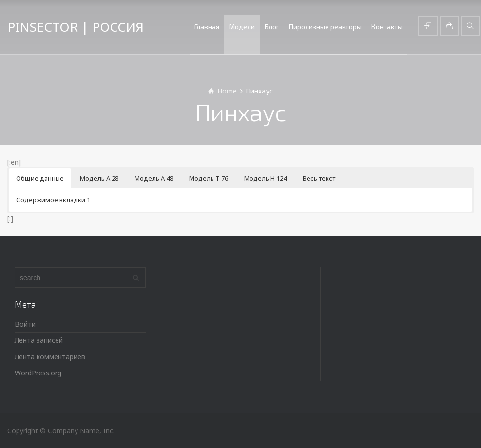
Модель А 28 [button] (99, 178)
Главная (207, 27)
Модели (242, 27)
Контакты (387, 27)
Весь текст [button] (319, 178)
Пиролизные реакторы (325, 27)
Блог (272, 27)
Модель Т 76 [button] (209, 178)
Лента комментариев (50, 357)
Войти (25, 324)
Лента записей (39, 340)
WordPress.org (38, 373)
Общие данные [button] (40, 178)
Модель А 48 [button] (154, 178)
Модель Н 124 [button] (265, 178)
